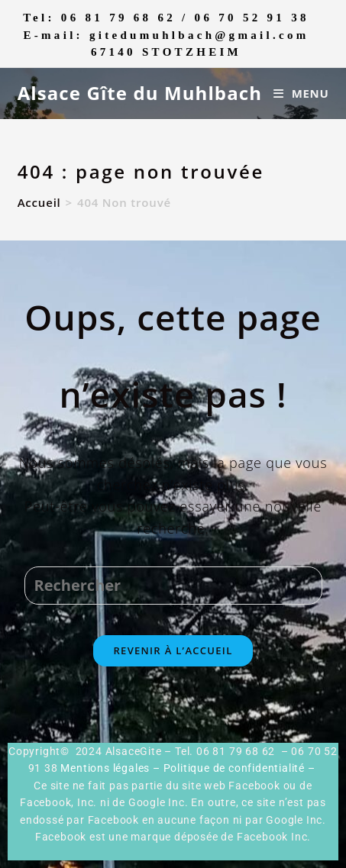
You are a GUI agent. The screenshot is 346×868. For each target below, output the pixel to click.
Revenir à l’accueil (173, 650)
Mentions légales (105, 768)
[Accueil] (39, 202)
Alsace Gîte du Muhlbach (140, 93)
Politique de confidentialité (234, 768)
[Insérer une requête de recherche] (173, 586)
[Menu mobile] (301, 93)
